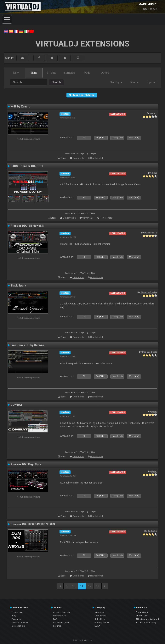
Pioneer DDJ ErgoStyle (26, 464)
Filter (134, 82)
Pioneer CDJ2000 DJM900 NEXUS (33, 524)
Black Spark (18, 286)
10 (74, 586)
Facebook (142, 612)
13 (98, 586)
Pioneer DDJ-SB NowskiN (27, 226)
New (16, 73)
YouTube (142, 616)
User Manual (60, 616)
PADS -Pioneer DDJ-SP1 (27, 166)
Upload (152, 82)
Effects (52, 73)
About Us (99, 612)
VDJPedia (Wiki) (61, 623)
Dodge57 (152, 531)
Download (17, 612)
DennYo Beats (150, 352)
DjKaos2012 (151, 233)
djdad (154, 173)
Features (16, 619)
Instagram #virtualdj (148, 619)
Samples (69, 73)
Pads (87, 73)
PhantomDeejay (149, 292)
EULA (97, 626)
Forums (57, 626)
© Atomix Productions (83, 640)
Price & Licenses (20, 623)
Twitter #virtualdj (146, 623)
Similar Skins (69, 218)
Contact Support (62, 612)
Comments (78, 158)
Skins (34, 73)
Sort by (116, 82)
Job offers (100, 619)
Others (105, 73)
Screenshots (18, 626)
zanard (153, 113)
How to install (97, 158)
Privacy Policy (102, 623)
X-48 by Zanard (20, 106)
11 (82, 586)
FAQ (55, 619)
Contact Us (100, 616)
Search (56, 82)
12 (90, 586)
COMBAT (17, 405)
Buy (14, 616)
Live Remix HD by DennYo (27, 345)
